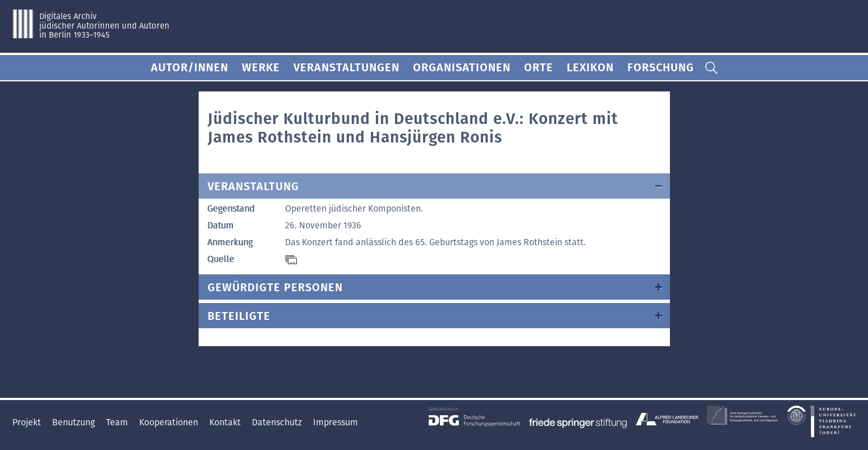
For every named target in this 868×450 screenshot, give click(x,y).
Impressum (336, 422)
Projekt (28, 422)
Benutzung (75, 422)
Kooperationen (170, 422)
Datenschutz (278, 422)
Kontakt (226, 422)
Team (118, 422)
